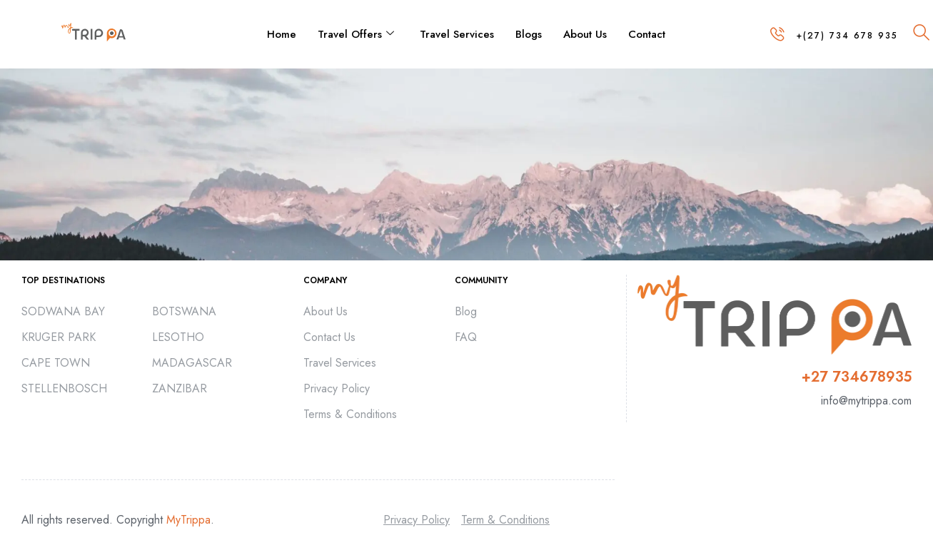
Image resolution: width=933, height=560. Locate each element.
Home (282, 34)
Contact (647, 34)
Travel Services (457, 34)
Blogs (529, 34)
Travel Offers (356, 34)
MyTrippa (188, 520)
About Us (585, 34)
